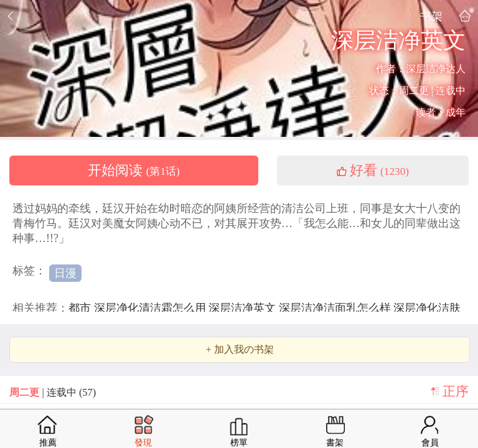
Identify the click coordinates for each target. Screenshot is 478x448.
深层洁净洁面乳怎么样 (336, 308)
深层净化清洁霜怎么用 (152, 308)
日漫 (65, 273)
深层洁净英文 (244, 308)
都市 (81, 308)
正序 (456, 391)
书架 (431, 16)
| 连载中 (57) (53, 392)
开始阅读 (134, 170)
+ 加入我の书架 (239, 350)
